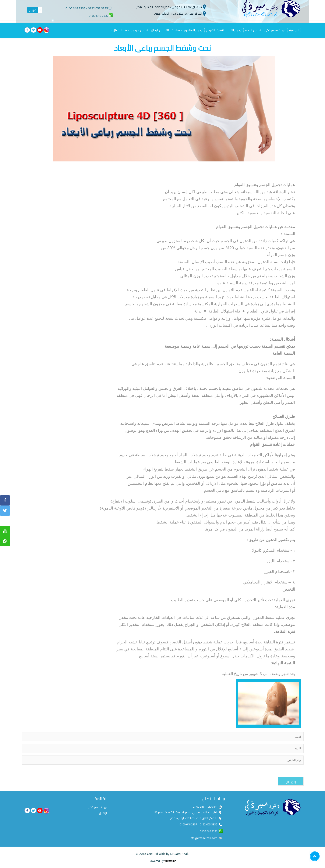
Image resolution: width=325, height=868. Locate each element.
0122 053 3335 (98, 8)
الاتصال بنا (116, 30)
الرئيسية (294, 30)
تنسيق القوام (215, 30)
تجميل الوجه (253, 30)
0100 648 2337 (75, 8)
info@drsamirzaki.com (204, 838)
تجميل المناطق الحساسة (188, 30)
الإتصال (103, 813)
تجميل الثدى (234, 30)
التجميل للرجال (160, 30)
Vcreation (170, 861)
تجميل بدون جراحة (137, 30)
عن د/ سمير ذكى (275, 30)
